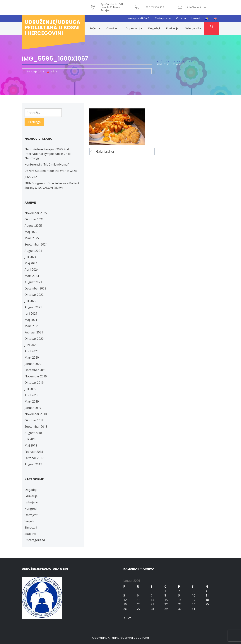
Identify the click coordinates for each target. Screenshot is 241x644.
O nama (181, 18)
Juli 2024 (30, 257)
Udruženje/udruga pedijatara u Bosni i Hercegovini (52, 28)
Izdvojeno (31, 502)
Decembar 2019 (35, 370)
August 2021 (33, 307)
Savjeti (29, 521)
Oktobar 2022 (34, 295)
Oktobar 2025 (34, 219)
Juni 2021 (31, 314)
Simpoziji (31, 527)
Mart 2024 (32, 276)
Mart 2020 (32, 357)
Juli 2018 (30, 439)
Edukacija (172, 28)
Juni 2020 (31, 345)
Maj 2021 (31, 320)
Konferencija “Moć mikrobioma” (47, 164)
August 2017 (33, 464)
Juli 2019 (30, 389)
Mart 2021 (32, 326)
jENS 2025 (31, 177)
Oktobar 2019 (34, 383)
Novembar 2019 (36, 376)
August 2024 (33, 251)
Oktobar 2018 (34, 420)
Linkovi (195, 18)
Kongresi (31, 509)
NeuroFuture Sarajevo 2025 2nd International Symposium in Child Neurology (48, 154)
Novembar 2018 (36, 414)
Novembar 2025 (36, 213)
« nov (127, 618)
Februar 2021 (34, 332)
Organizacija (134, 28)
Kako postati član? (139, 18)
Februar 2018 (34, 452)
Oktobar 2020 (34, 339)
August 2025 (33, 226)
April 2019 (31, 395)
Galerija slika (193, 28)
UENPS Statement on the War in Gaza (51, 171)
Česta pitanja (163, 18)
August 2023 (33, 282)
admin (55, 71)
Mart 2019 (32, 401)
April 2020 (31, 351)
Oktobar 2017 (34, 458)
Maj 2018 (31, 445)
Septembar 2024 (36, 244)
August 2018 (33, 433)
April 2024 (31, 270)
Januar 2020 (33, 364)
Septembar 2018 (36, 427)
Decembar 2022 (35, 288)
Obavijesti (113, 28)
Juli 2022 (30, 301)
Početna (95, 28)
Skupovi (30, 534)
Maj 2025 (31, 232)
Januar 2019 (33, 408)
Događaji (154, 28)
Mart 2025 (32, 238)
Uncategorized (35, 540)
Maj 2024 (31, 263)
